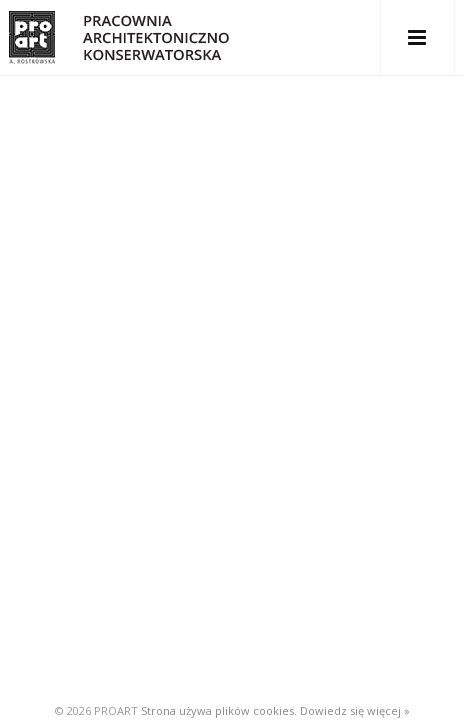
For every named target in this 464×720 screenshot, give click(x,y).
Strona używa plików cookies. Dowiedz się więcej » (275, 710)
